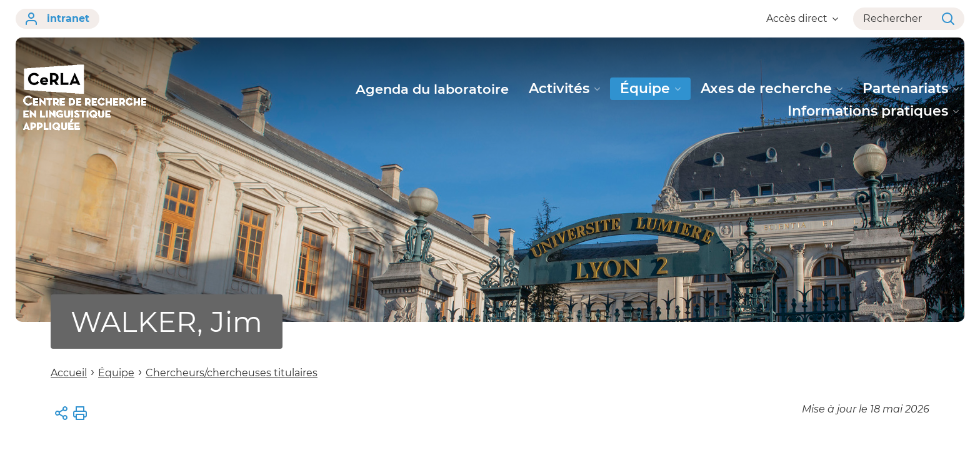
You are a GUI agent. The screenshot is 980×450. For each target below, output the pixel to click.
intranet (57, 19)
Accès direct (802, 18)
